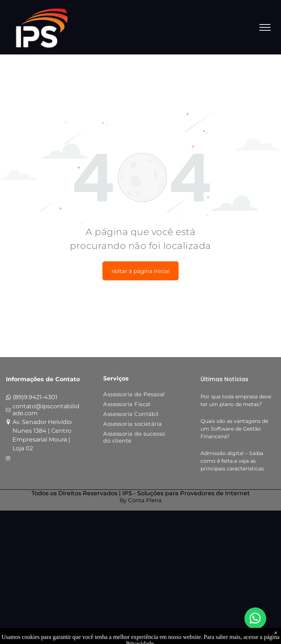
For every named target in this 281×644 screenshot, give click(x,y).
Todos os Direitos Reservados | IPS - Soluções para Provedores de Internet (141, 493)
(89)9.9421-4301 (35, 397)
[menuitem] (136, 396)
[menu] (265, 27)
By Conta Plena (141, 500)
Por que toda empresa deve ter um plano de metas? (236, 400)
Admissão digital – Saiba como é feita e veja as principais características (232, 461)
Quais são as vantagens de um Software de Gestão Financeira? (234, 429)
